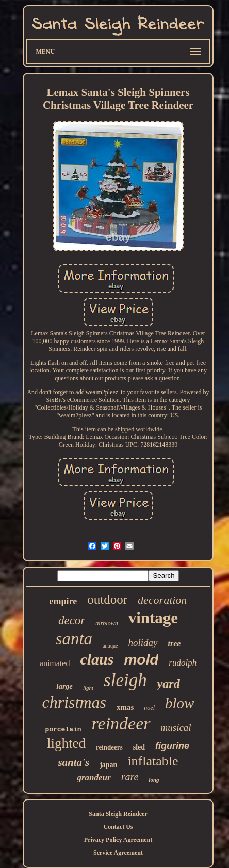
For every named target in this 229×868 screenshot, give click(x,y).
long (154, 780)
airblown (107, 623)
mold (141, 660)
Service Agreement (118, 853)
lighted (66, 743)
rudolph (183, 663)
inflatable (153, 761)
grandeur (94, 778)
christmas (74, 702)
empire (63, 601)
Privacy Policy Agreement (118, 840)
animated (55, 663)
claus (97, 659)
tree (175, 644)
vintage (153, 618)
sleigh (125, 680)
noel (149, 708)
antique (110, 646)
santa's (73, 762)
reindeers (109, 747)
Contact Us (118, 827)
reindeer (121, 724)
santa (74, 639)
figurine (172, 746)
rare (130, 777)
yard (169, 684)
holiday (143, 643)
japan (108, 765)
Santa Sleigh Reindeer (118, 814)
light (88, 688)
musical (176, 728)
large (64, 686)
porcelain (63, 730)
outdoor (107, 599)
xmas (125, 707)
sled (139, 747)
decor (72, 620)
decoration (162, 600)
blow (179, 703)
